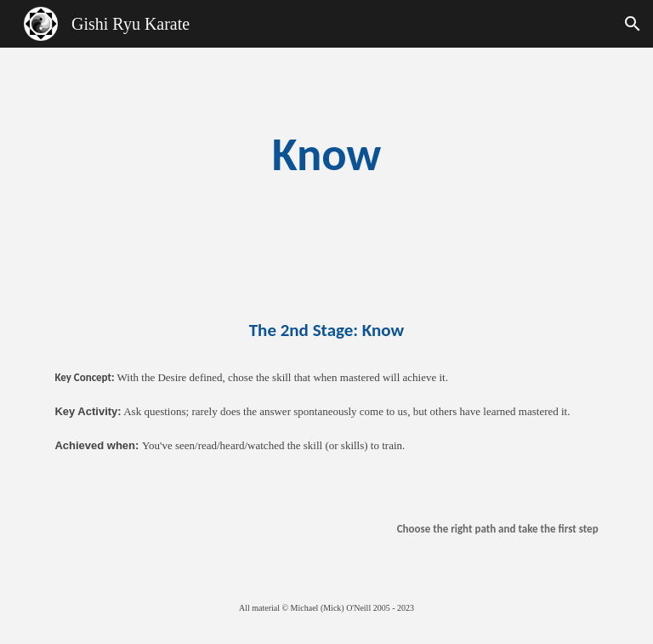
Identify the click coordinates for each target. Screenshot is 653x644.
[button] (633, 24)
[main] (326, 154)
